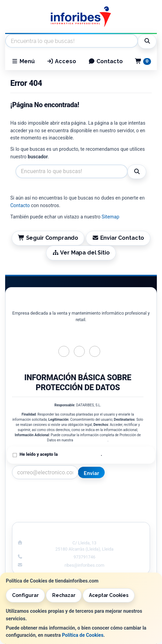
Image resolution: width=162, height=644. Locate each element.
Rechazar (64, 595)
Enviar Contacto (118, 238)
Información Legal (118, 493)
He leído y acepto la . (61, 454)
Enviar (91, 473)
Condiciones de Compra (44, 507)
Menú (23, 61)
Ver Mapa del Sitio (81, 253)
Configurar (25, 595)
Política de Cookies (83, 635)
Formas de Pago (118, 507)
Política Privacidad (44, 500)
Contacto (106, 61)
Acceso (61, 61)
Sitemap (110, 217)
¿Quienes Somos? (44, 515)
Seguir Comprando (48, 238)
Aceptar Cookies (109, 595)
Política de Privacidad (91, 440)
